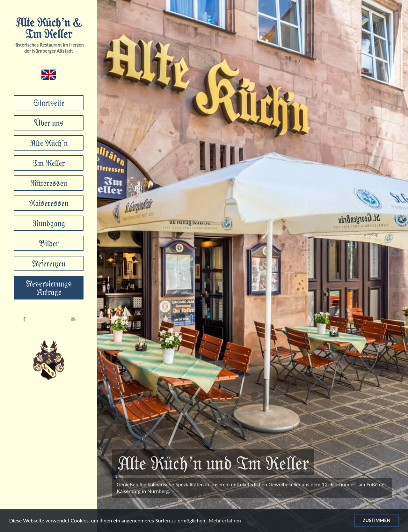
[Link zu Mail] (73, 319)
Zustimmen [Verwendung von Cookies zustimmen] (377, 520)
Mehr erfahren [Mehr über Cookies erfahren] (225, 520)
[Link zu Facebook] (24, 319)
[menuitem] (49, 103)
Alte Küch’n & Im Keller (49, 27)
